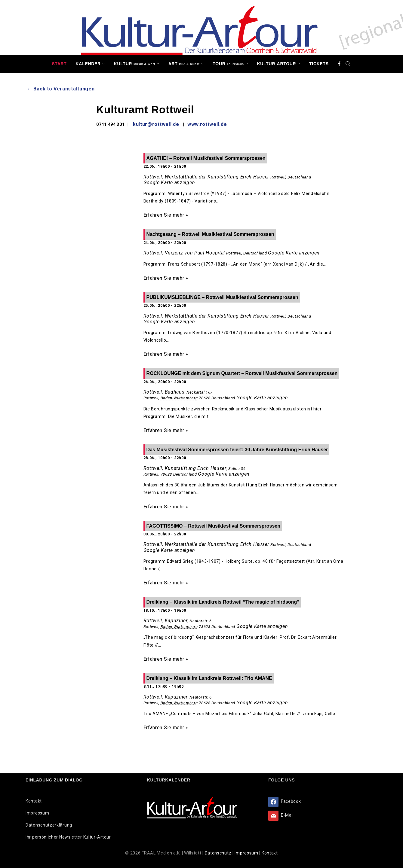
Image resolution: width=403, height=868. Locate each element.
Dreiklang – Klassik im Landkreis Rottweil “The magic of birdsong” (223, 602)
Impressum (37, 813)
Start (59, 64)
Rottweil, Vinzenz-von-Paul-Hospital (184, 253)
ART (184, 64)
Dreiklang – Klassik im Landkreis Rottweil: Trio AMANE (209, 678)
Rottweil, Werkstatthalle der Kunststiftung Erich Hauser (206, 177)
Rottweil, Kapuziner (166, 621)
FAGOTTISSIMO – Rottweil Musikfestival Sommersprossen (213, 526)
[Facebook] (339, 64)
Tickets (319, 64)
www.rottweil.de (207, 124)
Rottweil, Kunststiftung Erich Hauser (185, 468)
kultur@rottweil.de (156, 124)
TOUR (228, 64)
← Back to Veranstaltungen (61, 89)
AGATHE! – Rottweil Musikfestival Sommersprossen (206, 158)
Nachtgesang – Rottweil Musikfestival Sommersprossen (210, 234)
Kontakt (34, 801)
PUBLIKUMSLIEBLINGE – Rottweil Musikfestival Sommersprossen (222, 297)
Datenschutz (219, 853)
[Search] (348, 64)
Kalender (88, 64)
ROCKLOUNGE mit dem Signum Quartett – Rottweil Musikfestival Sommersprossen (242, 373)
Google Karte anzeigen (169, 183)
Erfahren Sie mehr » (166, 215)
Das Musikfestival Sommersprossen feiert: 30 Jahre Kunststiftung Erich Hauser (237, 450)
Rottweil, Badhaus (164, 392)
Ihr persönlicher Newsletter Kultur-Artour (68, 837)
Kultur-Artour (277, 64)
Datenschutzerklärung (49, 825)
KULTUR (135, 64)
